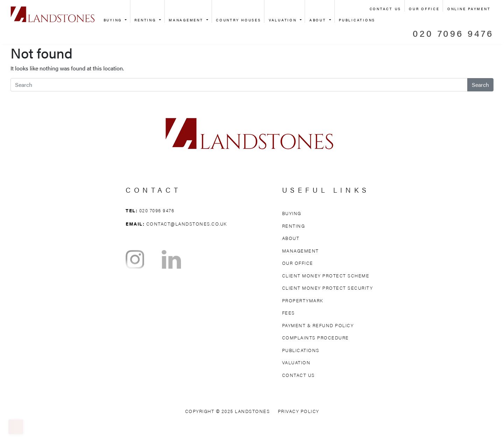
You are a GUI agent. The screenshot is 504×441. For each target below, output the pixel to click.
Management (187, 20)
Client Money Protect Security (328, 288)
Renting (146, 20)
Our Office (424, 9)
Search (480, 85)
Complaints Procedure (316, 337)
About (319, 20)
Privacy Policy (299, 411)
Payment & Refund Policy (318, 325)
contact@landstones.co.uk (187, 224)
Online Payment (469, 9)
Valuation (284, 20)
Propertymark (303, 300)
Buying (114, 20)
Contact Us (386, 9)
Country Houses (239, 20)
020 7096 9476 (453, 33)
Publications (357, 20)
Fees (289, 313)
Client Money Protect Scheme (326, 275)
